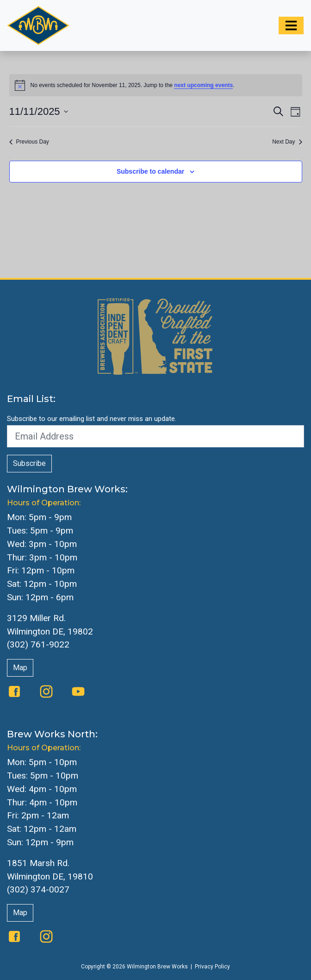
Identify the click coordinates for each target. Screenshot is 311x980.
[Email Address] (155, 436)
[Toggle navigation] (291, 25)
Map (20, 668)
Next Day (287, 142)
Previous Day (29, 142)
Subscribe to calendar (150, 171)
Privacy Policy (212, 967)
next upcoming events (203, 85)
